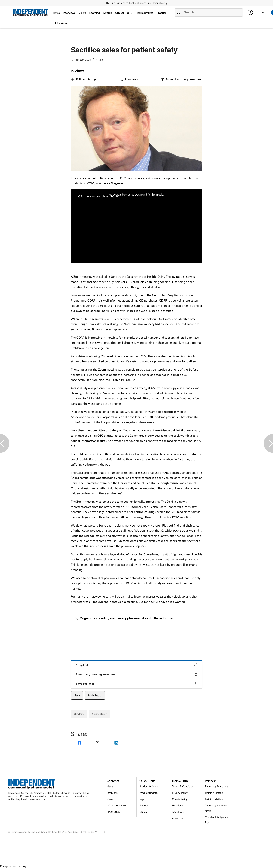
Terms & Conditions (183, 786)
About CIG (178, 812)
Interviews (113, 793)
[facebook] (80, 743)
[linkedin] (116, 743)
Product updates (149, 793)
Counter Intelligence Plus (216, 820)
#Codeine (79, 714)
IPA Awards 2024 (117, 805)
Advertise (177, 818)
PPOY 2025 (113, 812)
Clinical (143, 812)
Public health (95, 695)
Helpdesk (177, 805)
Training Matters (214, 793)
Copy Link (136, 665)
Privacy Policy (180, 793)
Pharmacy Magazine (216, 786)
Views (77, 695)
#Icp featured (100, 714)
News (110, 786)
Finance (144, 805)
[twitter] (98, 743)
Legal (142, 799)
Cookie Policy (180, 799)
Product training (149, 786)
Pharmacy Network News (216, 808)
